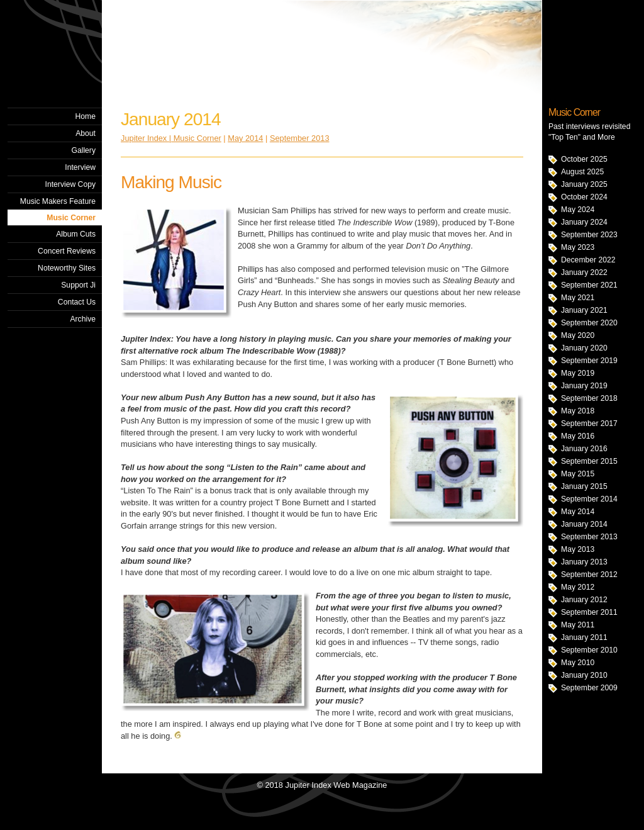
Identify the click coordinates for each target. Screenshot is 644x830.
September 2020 (589, 323)
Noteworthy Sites (67, 268)
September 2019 (589, 361)
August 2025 (582, 172)
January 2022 (584, 272)
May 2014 (578, 512)
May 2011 (578, 625)
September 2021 (589, 285)
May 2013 (578, 549)
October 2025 (584, 159)
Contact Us (77, 302)
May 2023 (578, 247)
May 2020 (578, 335)
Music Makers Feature (58, 201)
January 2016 (584, 449)
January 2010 (584, 675)
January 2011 (584, 637)
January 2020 (584, 348)
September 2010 (589, 650)
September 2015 (589, 461)
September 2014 (589, 499)
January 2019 (584, 386)
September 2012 (589, 575)
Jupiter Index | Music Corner (171, 138)
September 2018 (589, 398)
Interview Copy (70, 184)
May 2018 (578, 411)
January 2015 (584, 486)
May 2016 (578, 436)
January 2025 (584, 184)
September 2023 (589, 235)
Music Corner (71, 218)
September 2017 (589, 423)
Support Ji (78, 285)
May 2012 (578, 587)
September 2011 (589, 612)
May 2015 (578, 474)
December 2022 (588, 260)
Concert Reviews (67, 251)
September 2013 (589, 537)
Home (86, 116)
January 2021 (584, 310)
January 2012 (584, 600)
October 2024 (584, 197)
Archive (83, 319)
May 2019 (578, 373)
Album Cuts (76, 234)
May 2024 (578, 210)
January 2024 (584, 222)
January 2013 (584, 562)
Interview (80, 167)
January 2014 (584, 524)
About (86, 133)
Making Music (171, 182)
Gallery (83, 150)
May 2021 (578, 298)
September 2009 (589, 688)
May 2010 (578, 663)
